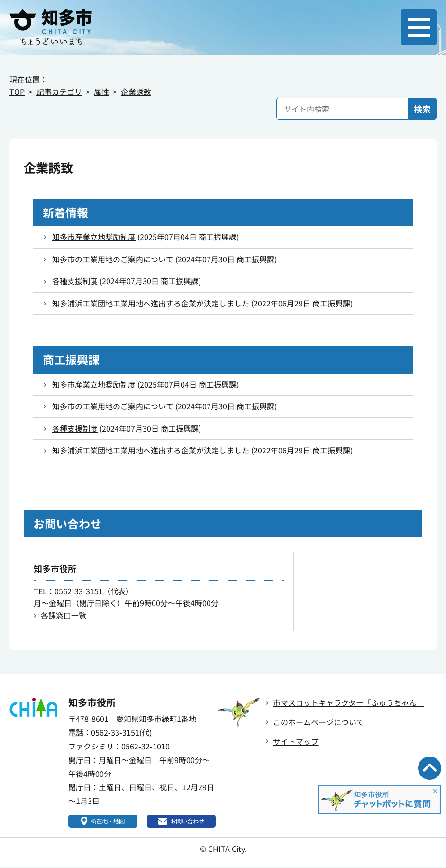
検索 (422, 109)
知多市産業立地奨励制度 (94, 237)
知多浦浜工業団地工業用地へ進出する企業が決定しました (151, 303)
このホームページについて (319, 722)
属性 (101, 92)
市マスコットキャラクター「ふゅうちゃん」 (349, 702)
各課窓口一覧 (64, 615)
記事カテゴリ (59, 92)
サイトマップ (296, 741)
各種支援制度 (75, 281)
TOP (17, 92)
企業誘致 (136, 92)
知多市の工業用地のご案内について (113, 259)
